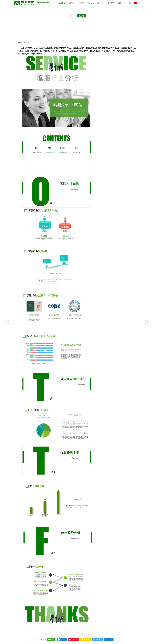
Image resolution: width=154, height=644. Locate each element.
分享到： (43, 640)
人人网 (110, 640)
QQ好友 (63, 640)
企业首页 (62, 3)
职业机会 (91, 3)
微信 (53, 640)
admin (78, 32)
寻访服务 (81, 3)
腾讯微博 (99, 640)
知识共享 (121, 3)
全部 (71, 16)
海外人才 (101, 3)
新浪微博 (75, 640)
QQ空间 (87, 640)
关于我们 (71, 3)
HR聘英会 (111, 3)
